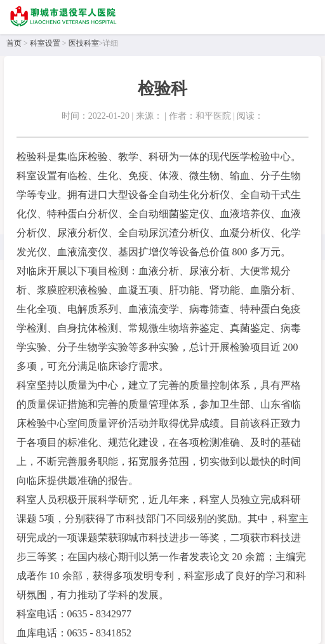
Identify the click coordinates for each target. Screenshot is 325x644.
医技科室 (84, 43)
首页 (14, 43)
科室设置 (45, 43)
